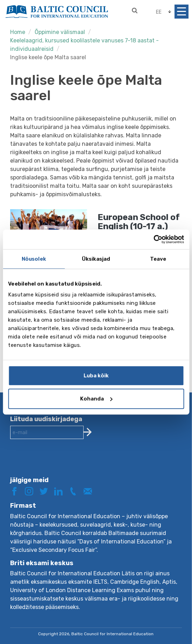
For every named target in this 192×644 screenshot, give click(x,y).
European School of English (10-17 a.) (139, 222)
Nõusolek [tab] (34, 259)
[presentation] (63, 463)
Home (18, 32)
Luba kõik (96, 376)
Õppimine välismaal (60, 32)
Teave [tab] (158, 259)
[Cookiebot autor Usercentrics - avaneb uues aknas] (153, 239)
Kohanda (96, 399)
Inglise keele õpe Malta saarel (48, 57)
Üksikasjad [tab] (96, 259)
